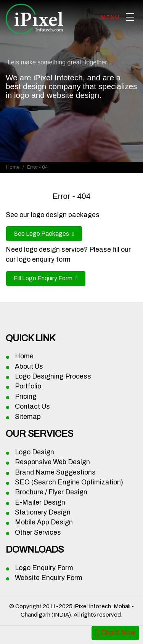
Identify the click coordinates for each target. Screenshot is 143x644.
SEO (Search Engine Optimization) (69, 482)
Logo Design (35, 452)
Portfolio (28, 386)
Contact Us (32, 407)
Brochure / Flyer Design (51, 492)
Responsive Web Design (52, 462)
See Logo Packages (42, 234)
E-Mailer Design (40, 503)
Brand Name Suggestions (55, 472)
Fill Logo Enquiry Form (44, 278)
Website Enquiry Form (49, 578)
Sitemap (28, 417)
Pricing (26, 397)
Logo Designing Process (53, 376)
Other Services (38, 533)
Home (13, 167)
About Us (29, 367)
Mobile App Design (44, 522)
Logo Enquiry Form (44, 568)
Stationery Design (43, 512)
